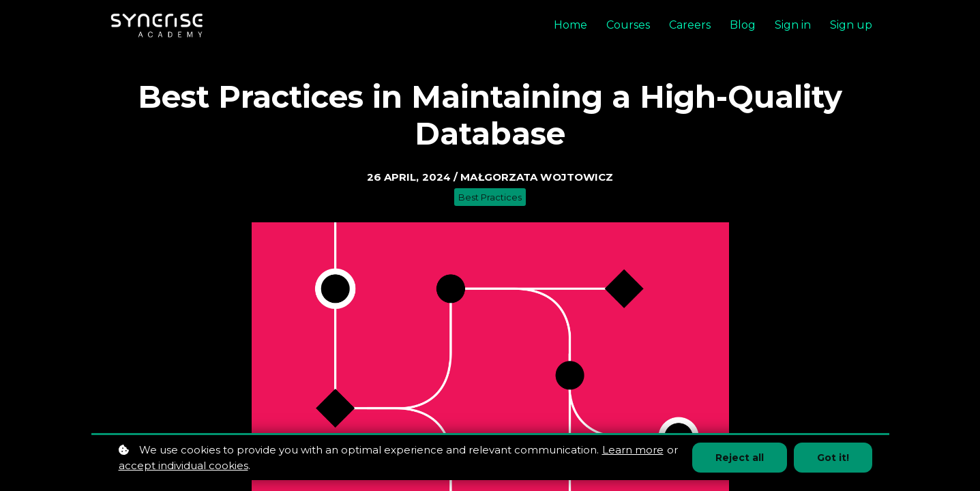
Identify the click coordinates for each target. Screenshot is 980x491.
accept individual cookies (183, 465)
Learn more (633, 450)
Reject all (740, 458)
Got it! (833, 458)
